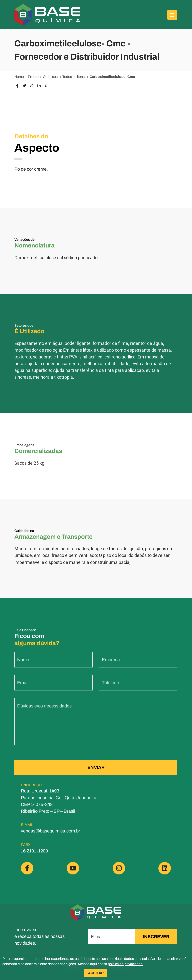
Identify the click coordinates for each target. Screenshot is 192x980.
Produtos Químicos (43, 77)
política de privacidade (125, 964)
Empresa (111, 663)
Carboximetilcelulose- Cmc (112, 77)
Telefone (111, 686)
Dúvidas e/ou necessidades (44, 709)
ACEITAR (96, 973)
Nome (23, 663)
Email (23, 686)
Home (19, 77)
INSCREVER (156, 937)
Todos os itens (74, 77)
